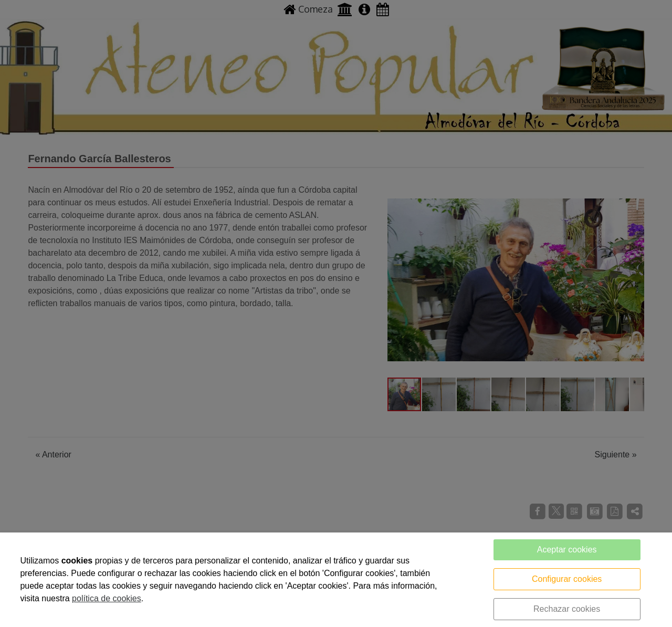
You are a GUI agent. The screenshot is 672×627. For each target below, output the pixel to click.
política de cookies (107, 598)
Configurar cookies (567, 579)
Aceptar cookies (567, 550)
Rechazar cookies (567, 609)
